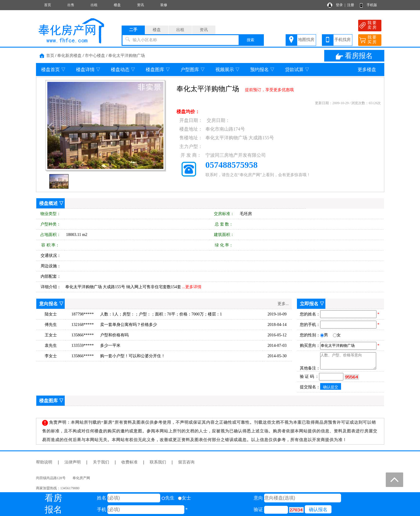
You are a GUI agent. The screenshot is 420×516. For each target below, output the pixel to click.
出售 (71, 5)
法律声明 (73, 462)
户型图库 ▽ (193, 70)
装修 (164, 5)
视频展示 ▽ (228, 70)
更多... (283, 304)
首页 (48, 5)
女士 (184, 498)
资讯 (140, 5)
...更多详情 (192, 287)
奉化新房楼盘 (69, 56)
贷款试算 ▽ (297, 70)
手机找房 (343, 40)
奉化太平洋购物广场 (127, 56)
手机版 (372, 5)
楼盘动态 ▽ (123, 70)
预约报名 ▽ (262, 70)
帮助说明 (44, 462)
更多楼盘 (367, 70)
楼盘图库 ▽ (158, 70)
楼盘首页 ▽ (53, 70)
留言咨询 (186, 462)
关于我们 (101, 462)
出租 (94, 5)
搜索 (250, 40)
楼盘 (117, 5)
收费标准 (129, 462)
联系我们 (158, 462)
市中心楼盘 (95, 56)
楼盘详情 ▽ (88, 70)
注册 (351, 5)
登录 (339, 5)
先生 (168, 498)
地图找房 (306, 40)
